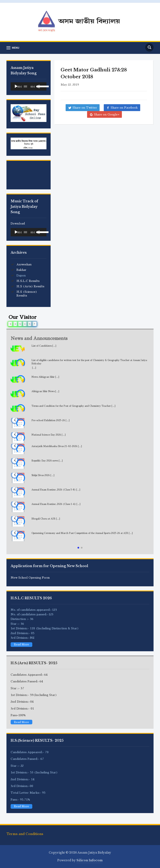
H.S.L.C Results (28, 281)
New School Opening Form (30, 578)
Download (18, 223)
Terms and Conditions (25, 834)
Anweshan (24, 264)
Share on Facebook (124, 108)
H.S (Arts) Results (30, 286)
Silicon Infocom (89, 860)
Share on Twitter (85, 108)
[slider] (26, 86)
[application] (29, 86)
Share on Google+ (107, 114)
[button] (78, 548)
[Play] (16, 86)
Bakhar (21, 270)
